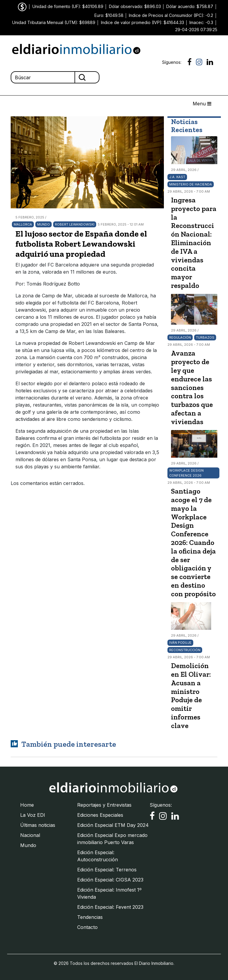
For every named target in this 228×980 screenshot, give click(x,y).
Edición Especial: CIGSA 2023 (110, 880)
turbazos (205, 337)
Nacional (30, 835)
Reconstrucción (185, 650)
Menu (202, 104)
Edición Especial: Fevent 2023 (110, 907)
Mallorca (23, 224)
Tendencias (90, 917)
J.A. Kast (177, 177)
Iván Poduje (180, 643)
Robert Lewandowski (75, 224)
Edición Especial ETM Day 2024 (113, 825)
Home (27, 805)
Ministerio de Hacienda (191, 184)
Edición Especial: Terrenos (107, 870)
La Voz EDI (33, 815)
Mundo (43, 224)
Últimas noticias (38, 825)
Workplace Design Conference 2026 (186, 473)
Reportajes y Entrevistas (104, 805)
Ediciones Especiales (100, 815)
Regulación (180, 337)
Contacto (87, 927)
